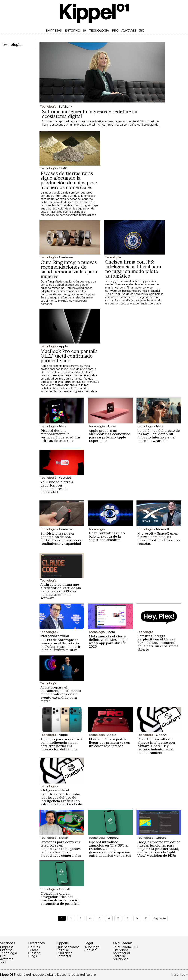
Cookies (90, 950)
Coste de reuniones (120, 958)
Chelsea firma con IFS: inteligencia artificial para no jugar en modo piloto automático (133, 269)
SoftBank (65, 107)
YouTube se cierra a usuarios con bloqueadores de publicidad (57, 487)
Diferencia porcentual (121, 952)
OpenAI (161, 735)
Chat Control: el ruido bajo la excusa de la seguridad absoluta (107, 536)
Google (161, 838)
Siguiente (160, 918)
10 (146, 918)
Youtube (65, 478)
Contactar (64, 956)
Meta (63, 426)
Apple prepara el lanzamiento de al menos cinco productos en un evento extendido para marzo (61, 694)
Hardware (66, 257)
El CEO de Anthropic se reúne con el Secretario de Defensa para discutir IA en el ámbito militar (60, 645)
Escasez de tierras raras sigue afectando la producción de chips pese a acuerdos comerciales (69, 180)
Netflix (63, 838)
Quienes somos (68, 947)
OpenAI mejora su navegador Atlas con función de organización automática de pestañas (60, 898)
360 (142, 31)
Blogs (32, 956)
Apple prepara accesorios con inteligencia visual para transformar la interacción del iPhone (61, 744)
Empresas (54, 31)
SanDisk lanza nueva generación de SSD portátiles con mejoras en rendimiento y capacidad (61, 538)
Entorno (72, 31)
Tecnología (99, 31)
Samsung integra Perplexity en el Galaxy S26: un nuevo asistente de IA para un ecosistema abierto (158, 643)
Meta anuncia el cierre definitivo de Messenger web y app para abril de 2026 (108, 641)
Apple (63, 346)
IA (85, 31)
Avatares (129, 31)
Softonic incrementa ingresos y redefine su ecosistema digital (90, 114)
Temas (33, 950)
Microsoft (163, 529)
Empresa (7, 947)
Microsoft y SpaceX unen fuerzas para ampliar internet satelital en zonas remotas (159, 538)
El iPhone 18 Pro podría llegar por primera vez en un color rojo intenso (110, 742)
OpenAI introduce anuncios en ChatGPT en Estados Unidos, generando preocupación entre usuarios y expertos (110, 849)
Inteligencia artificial (54, 636)
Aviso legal (92, 947)
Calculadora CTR (125, 947)
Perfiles (34, 947)
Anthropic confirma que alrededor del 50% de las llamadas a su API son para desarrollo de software (61, 591)
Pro (115, 31)
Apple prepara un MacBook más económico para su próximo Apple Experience (110, 436)
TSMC (63, 168)
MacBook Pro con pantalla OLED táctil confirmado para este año (69, 356)
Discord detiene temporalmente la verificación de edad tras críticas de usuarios (61, 436)
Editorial (63, 950)
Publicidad (64, 953)
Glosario (34, 953)
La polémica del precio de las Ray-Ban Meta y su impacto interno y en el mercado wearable (159, 436)
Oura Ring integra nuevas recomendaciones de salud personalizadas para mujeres (69, 269)
